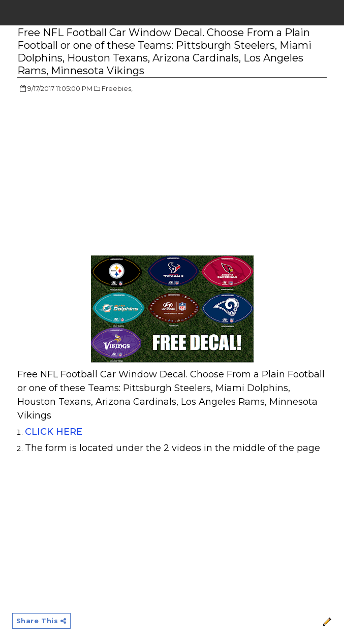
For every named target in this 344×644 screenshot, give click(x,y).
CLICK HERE (55, 432)
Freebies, (117, 88)
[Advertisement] (103, 175)
